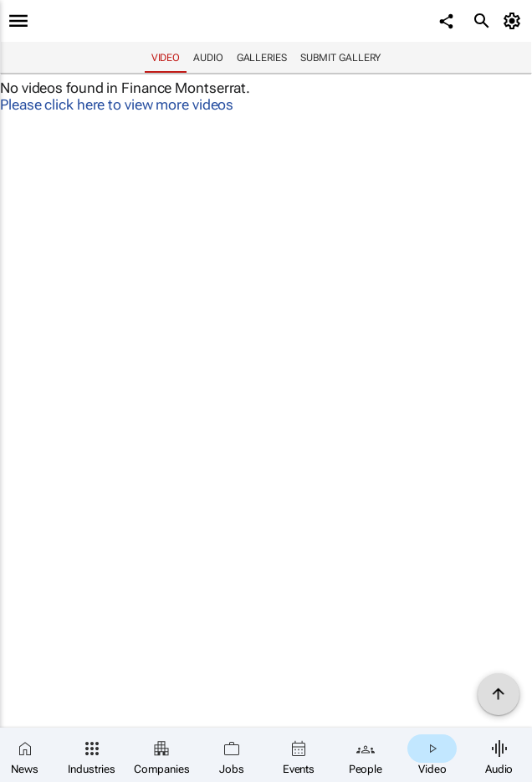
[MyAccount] (515, 21)
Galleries (262, 58)
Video (166, 58)
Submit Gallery (341, 58)
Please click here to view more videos (117, 105)
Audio (208, 58)
